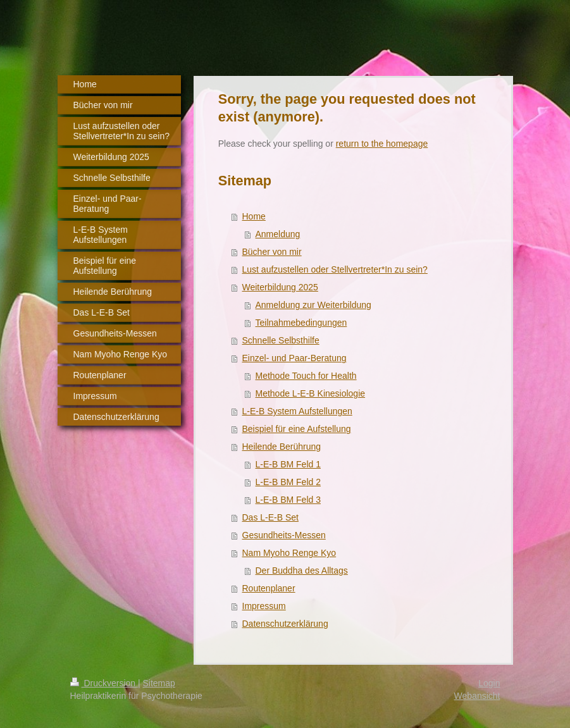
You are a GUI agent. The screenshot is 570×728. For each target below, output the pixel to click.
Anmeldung (278, 234)
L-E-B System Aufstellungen (297, 411)
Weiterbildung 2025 (280, 287)
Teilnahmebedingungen (301, 323)
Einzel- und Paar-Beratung (294, 358)
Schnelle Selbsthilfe (281, 340)
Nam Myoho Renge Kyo (289, 553)
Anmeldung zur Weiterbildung (313, 305)
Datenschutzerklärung (285, 624)
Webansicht (477, 696)
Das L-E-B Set (270, 517)
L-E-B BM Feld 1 (288, 464)
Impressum (264, 606)
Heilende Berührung (282, 447)
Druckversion (104, 683)
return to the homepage (382, 144)
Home (254, 216)
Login (489, 683)
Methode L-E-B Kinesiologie (311, 393)
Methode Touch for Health (306, 376)
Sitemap (159, 683)
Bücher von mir (272, 252)
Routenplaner (269, 588)
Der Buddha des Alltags (302, 571)
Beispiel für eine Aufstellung (297, 429)
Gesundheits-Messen (284, 535)
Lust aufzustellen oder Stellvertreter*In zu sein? (335, 269)
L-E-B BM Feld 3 (288, 500)
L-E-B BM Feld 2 (288, 482)
